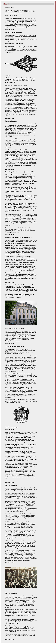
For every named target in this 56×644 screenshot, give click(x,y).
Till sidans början (9, 30)
